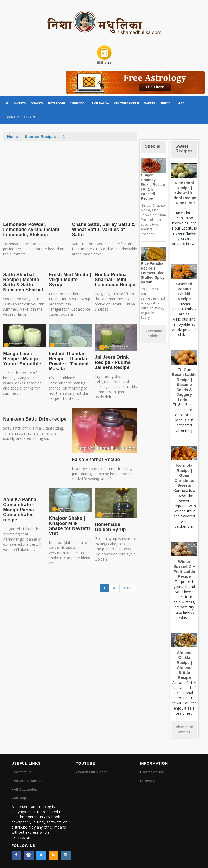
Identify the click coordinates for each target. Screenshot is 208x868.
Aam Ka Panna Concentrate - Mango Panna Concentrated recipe (20, 510)
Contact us (23, 772)
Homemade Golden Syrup (110, 527)
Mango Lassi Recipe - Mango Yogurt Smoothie (22, 359)
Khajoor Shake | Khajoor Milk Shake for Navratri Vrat (69, 526)
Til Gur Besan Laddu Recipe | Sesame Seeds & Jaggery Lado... (184, 385)
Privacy (149, 781)
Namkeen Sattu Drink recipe (35, 419)
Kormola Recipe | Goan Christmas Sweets (184, 475)
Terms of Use (153, 772)
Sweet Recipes (184, 149)
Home (12, 137)
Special (153, 146)
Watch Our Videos (93, 772)
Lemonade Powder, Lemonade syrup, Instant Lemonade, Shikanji (31, 230)
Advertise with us (28, 781)
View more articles (153, 333)
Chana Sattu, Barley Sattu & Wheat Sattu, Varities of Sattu (103, 230)
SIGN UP (12, 117)
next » (128, 588)
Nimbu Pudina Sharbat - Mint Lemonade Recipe (115, 280)
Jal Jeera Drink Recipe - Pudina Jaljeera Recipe (112, 362)
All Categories (25, 789)
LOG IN (29, 117)
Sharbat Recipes (40, 137)
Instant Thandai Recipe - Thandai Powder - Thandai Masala (69, 361)
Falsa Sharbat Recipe (96, 460)
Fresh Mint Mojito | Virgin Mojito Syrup (70, 280)
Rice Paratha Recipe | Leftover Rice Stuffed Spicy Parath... (153, 273)
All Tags (20, 798)
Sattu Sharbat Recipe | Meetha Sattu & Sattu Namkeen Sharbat (23, 282)
